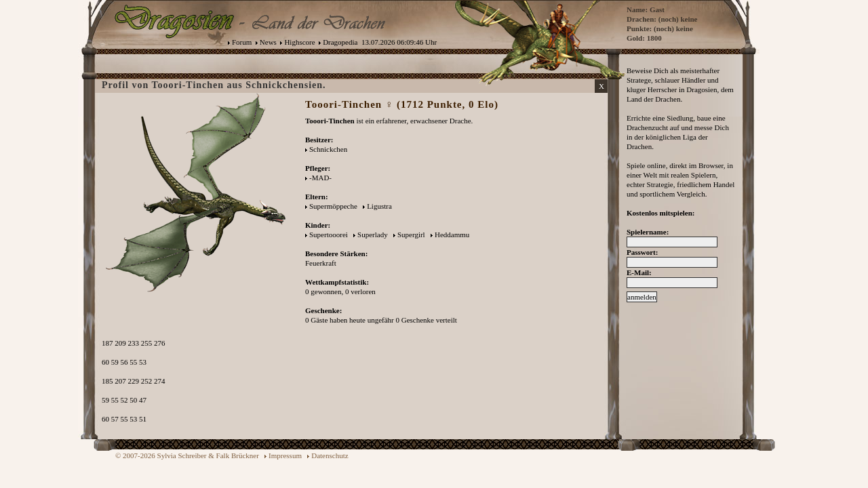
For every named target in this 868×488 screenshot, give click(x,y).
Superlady (373, 235)
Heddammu (452, 235)
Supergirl (411, 235)
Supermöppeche (333, 206)
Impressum (285, 455)
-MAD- (320, 178)
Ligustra (379, 206)
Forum (242, 42)
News (268, 42)
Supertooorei (329, 235)
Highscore (299, 42)
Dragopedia (340, 42)
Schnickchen (328, 149)
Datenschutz (330, 455)
